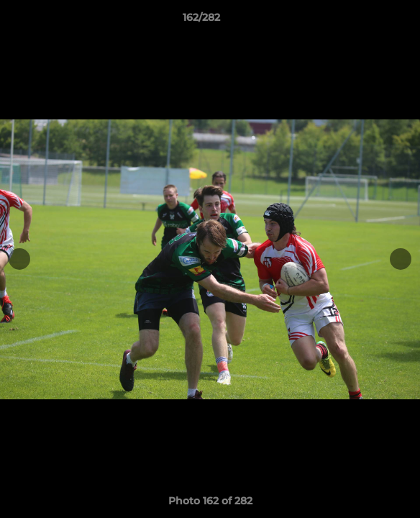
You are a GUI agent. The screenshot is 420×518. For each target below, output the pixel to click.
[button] (368, 21)
